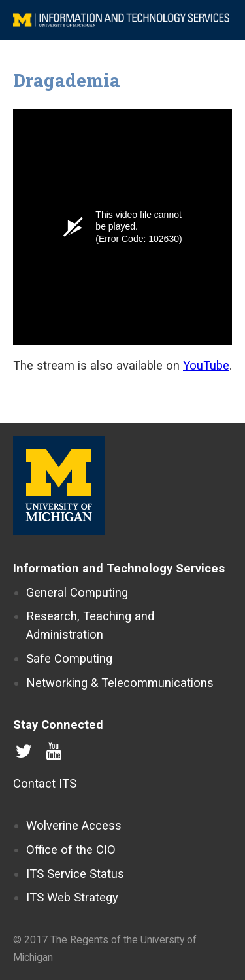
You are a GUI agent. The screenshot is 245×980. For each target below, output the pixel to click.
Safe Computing (69, 658)
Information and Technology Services (119, 568)
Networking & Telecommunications (120, 683)
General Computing (77, 592)
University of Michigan (59, 485)
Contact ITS (45, 783)
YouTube (206, 365)
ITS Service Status (75, 874)
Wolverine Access (74, 825)
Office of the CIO (71, 849)
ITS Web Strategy (72, 897)
